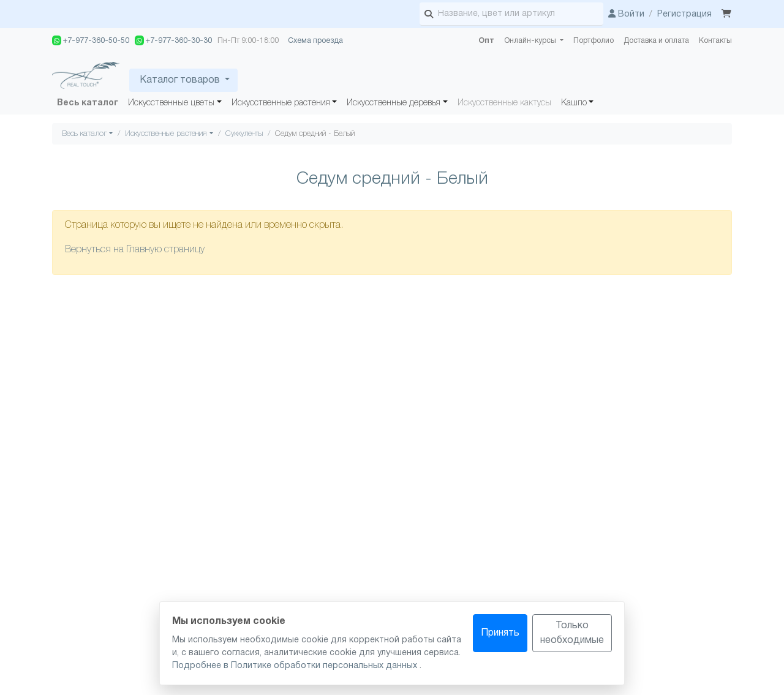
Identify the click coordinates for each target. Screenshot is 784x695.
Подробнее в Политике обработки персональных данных (296, 666)
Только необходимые (572, 633)
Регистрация (684, 14)
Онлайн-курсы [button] (531, 41)
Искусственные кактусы (504, 103)
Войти (626, 14)
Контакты (715, 41)
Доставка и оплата (656, 41)
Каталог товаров (180, 80)
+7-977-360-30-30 (173, 40)
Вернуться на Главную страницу (135, 250)
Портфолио (594, 41)
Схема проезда (315, 41)
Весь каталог (88, 103)
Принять (500, 633)
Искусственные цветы (171, 103)
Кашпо (574, 103)
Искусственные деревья (394, 103)
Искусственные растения (281, 103)
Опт (486, 41)
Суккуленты (244, 134)
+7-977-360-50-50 (91, 40)
